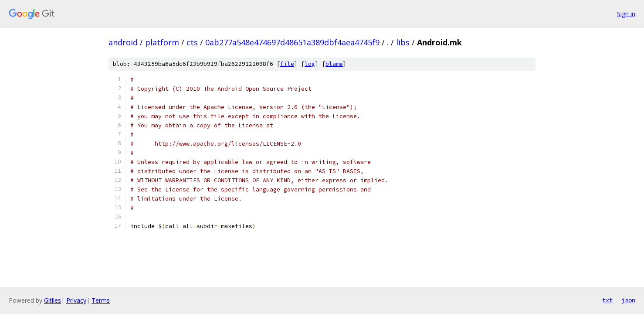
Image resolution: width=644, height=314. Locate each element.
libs (403, 42)
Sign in (626, 14)
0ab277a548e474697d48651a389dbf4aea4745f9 (292, 42)
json (628, 300)
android (123, 42)
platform (162, 42)
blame (334, 64)
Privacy (76, 300)
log (310, 64)
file (287, 64)
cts (192, 42)
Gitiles (53, 300)
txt (607, 300)
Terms (101, 300)
